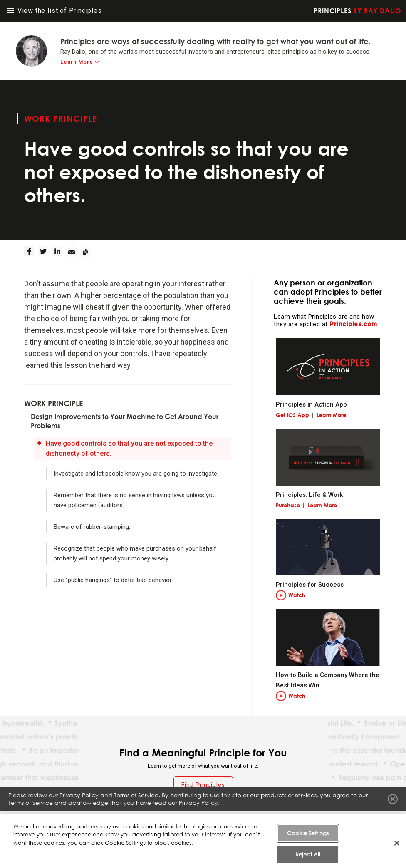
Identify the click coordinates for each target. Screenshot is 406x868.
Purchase (288, 505)
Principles (357, 11)
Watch (297, 595)
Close (393, 801)
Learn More (331, 415)
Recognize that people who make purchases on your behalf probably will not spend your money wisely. (135, 553)
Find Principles (203, 785)
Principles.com (353, 324)
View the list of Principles (54, 11)
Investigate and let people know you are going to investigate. (136, 474)
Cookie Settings (308, 849)
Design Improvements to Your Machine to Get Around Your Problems (125, 421)
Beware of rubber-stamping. (92, 527)
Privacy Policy (79, 797)
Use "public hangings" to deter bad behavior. (113, 580)
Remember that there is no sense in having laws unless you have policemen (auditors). (135, 500)
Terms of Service (136, 797)
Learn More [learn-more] (77, 62)
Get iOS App (292, 415)
